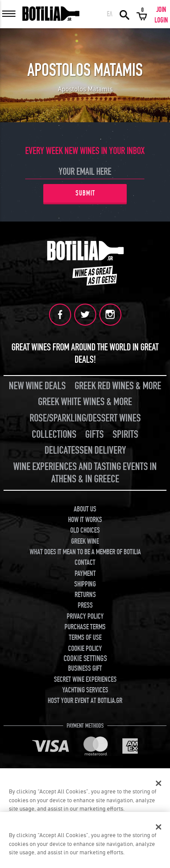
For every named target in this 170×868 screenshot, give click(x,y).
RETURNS (85, 595)
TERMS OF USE (85, 638)
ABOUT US (85, 509)
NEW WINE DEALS (37, 386)
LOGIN (161, 20)
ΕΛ (110, 14)
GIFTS (94, 434)
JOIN (161, 10)
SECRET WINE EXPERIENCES (85, 680)
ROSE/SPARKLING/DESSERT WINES (85, 418)
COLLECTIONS (54, 434)
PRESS (85, 605)
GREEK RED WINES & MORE (118, 386)
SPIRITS (125, 434)
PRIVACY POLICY (85, 616)
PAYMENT (85, 574)
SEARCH (125, 14)
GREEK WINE (85, 541)
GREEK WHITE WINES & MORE (85, 402)
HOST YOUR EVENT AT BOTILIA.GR (85, 701)
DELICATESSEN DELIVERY (85, 450)
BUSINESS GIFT (85, 669)
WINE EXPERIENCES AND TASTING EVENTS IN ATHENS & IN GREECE (85, 473)
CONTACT (85, 563)
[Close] (159, 783)
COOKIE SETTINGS (85, 659)
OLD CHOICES (85, 530)
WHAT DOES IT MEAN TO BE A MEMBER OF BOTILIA (85, 552)
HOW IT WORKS (85, 520)
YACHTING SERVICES (85, 690)
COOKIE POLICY (85, 649)
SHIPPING (85, 584)
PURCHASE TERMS (85, 627)
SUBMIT (85, 193)
